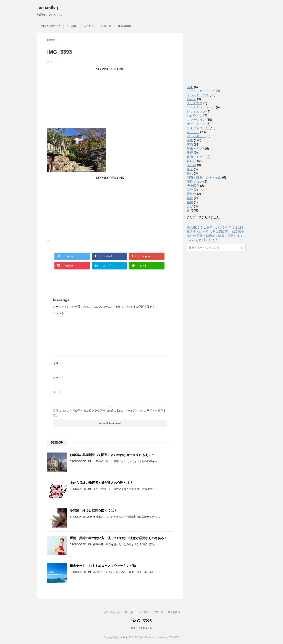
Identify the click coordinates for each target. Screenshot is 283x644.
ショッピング (196, 111)
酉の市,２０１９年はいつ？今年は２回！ (215, 228)
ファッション (196, 120)
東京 (190, 169)
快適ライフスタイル (141, 628)
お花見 (191, 99)
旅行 (190, 153)
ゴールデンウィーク (201, 107)
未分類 (191, 165)
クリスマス (195, 103)
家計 (190, 190)
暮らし (191, 161)
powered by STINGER (168, 637)
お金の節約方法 (51, 26)
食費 (190, 198)
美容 (190, 206)
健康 (190, 140)
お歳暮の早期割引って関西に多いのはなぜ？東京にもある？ (112, 455)
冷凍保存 (193, 186)
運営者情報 (125, 26)
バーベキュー (196, 136)
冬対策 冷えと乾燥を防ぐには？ (93, 510)
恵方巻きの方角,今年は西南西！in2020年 (215, 232)
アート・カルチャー (201, 91)
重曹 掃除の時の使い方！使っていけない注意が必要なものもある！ (119, 538)
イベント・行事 (198, 95)
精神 (190, 202)
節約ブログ (195, 182)
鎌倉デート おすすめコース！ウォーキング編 (103, 566)
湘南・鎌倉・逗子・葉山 (204, 177)
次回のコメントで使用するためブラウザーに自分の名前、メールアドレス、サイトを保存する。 (109, 413)
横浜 (190, 173)
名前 (57, 363)
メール (58, 377)
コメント (59, 313)
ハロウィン (195, 116)
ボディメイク (196, 124)
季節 (190, 144)
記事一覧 (106, 26)
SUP (190, 87)
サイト (57, 392)
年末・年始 (195, 149)
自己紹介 (89, 26)
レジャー (193, 132)
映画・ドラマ (196, 157)
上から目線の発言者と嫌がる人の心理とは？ (101, 483)
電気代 (191, 194)
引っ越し (72, 26)
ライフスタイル (198, 128)
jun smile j (48, 8)
